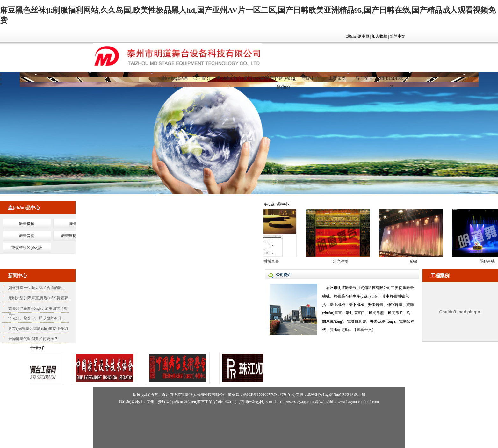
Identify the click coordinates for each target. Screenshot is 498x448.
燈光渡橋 (342, 261)
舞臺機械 (27, 224)
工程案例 (337, 78)
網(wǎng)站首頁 (175, 81)
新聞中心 (310, 78)
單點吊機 (489, 261)
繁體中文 (398, 36)
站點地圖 (357, 394)
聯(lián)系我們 (392, 81)
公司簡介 (202, 78)
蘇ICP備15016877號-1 (261, 394)
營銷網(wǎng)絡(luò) (283, 81)
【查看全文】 (364, 330)
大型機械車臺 (269, 261)
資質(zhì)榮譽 (256, 78)
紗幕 (415, 261)
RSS (346, 394)
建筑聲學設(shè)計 (27, 248)
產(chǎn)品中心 (229, 81)
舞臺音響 (27, 236)
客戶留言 (364, 78)
